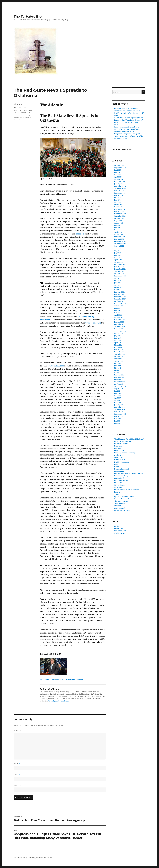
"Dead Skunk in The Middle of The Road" (129, 439)
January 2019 (119, 350)
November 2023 (120, 216)
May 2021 (118, 285)
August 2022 (119, 251)
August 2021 (119, 278)
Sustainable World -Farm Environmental (129, 499)
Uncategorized (120, 508)
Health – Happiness (121, 462)
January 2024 (119, 212)
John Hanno (18, 104)
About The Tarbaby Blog (123, 441)
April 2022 (118, 260)
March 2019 (118, 345)
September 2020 (120, 304)
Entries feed (119, 529)
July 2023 (118, 225)
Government (119, 458)
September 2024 (120, 193)
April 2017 (118, 398)
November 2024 (120, 188)
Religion (117, 492)
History (117, 464)
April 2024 (118, 205)
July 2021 (117, 281)
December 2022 (120, 241)
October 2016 (119, 412)
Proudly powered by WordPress (41, 858)
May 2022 (118, 258)
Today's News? (19, 117)
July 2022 (118, 253)
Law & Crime (119, 483)
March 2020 (119, 317)
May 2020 (118, 313)
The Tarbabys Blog (29, 16)
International (119, 478)
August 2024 (119, 195)
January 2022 (119, 267)
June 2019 (118, 338)
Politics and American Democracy (126, 490)
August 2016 (118, 416)
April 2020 (118, 315)
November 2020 (120, 299)
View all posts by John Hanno (59, 701)
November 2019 (120, 327)
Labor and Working (121, 481)
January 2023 (119, 239)
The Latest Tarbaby (121, 501)
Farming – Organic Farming (125, 453)
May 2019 (118, 340)
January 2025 (119, 184)
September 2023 (120, 221)
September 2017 (120, 386)
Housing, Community (122, 469)
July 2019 (117, 336)
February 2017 (119, 403)
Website (17, 785)
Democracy (118, 446)
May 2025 (118, 175)
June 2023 (118, 228)
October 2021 (119, 274)
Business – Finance (121, 444)
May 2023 (118, 230)
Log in (117, 526)
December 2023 (120, 214)
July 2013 (117, 421)
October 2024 (119, 191)
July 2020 (118, 308)
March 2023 (118, 235)
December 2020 (120, 297)
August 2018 (119, 361)
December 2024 (120, 186)
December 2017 (120, 380)
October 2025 (119, 165)
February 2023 (119, 237)
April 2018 (118, 370)
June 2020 (118, 311)
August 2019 (118, 334)
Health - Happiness (20, 110)
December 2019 (120, 324)
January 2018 (119, 377)
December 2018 (120, 352)
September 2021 (120, 276)
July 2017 (117, 391)
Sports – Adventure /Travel (124, 497)
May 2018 (118, 368)
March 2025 (118, 179)
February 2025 (119, 182)
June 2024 (118, 200)
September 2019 (120, 331)
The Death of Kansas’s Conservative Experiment (61, 680)
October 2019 (119, 329)
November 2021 (120, 271)
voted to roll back (93, 323)
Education (118, 448)
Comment (18, 731)
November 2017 (120, 382)
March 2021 (118, 290)
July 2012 (117, 423)
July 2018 (117, 363)
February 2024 (120, 209)
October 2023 (119, 218)
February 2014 (119, 419)
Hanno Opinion (120, 460)
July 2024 (118, 198)
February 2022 (119, 264)
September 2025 (120, 168)
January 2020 (119, 322)
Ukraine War (119, 506)
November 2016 (120, 409)
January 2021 (119, 294)
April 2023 (118, 232)
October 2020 (119, 301)
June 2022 (118, 255)
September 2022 (120, 248)
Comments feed (120, 531)
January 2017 (119, 405)
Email (17, 775)
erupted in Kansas (56, 366)
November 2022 (120, 244)
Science (117, 494)
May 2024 (118, 202)
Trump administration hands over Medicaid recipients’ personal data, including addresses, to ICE (127, 129)
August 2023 (119, 223)
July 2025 (117, 170)
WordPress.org (120, 533)
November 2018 (120, 354)
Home (116, 467)
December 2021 (120, 269)
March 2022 (118, 262)
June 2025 (118, 172)
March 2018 (118, 373)
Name (17, 764)
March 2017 (118, 400)
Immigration (119, 471)
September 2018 (120, 359)
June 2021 (118, 283)
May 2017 (117, 396)
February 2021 (119, 292)
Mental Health (119, 485)
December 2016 (120, 407)
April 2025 (118, 177)
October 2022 (119, 246)
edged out (80, 234)
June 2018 (118, 366)
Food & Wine (119, 455)
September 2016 (120, 414)
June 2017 (118, 393)
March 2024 (119, 207)
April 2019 (118, 343)
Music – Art (118, 487)
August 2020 (119, 306)
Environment (119, 451)
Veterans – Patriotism (122, 510)
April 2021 (118, 287)
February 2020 (120, 320)
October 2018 (119, 357)
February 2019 (119, 347)
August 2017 (118, 389)
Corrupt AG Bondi (121, 139)
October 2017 (119, 384)
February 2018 (119, 375)
